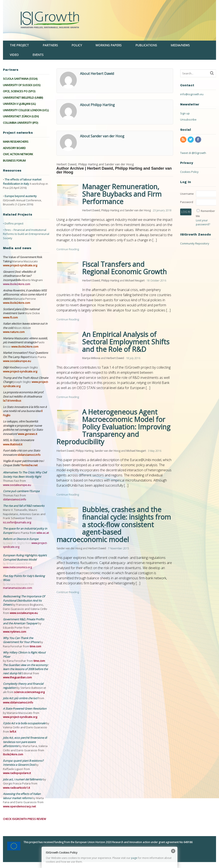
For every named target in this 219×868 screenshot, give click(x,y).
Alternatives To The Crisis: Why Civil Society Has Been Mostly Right (25, 474)
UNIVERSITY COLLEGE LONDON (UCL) (26, 110)
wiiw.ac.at (43, 533)
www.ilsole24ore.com (17, 284)
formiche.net (29, 465)
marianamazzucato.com (18, 588)
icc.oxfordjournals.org (17, 522)
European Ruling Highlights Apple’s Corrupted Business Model (25, 557)
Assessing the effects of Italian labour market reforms (22, 796)
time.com (35, 646)
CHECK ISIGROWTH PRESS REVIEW (25, 819)
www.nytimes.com (15, 632)
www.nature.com (14, 332)
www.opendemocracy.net (19, 806)
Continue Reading (68, 249)
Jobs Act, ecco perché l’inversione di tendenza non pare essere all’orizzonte (25, 742)
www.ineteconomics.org (17, 567)
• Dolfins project (13, 223)
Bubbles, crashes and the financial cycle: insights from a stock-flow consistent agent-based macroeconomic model (114, 524)
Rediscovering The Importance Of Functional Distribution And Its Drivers (24, 600)
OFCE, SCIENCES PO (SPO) (19, 91)
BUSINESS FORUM (14, 161)
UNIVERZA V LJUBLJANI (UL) (19, 104)
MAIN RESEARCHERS (16, 142)
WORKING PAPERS (109, 45)
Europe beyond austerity (21, 196)
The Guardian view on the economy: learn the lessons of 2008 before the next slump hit (26, 669)
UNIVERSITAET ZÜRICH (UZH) (21, 116)
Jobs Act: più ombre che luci (20, 698)
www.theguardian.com (17, 677)
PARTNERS (50, 45)
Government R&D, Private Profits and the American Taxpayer (24, 621)
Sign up (185, 113)
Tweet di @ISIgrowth (193, 153)
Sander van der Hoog (138, 210)
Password (187, 202)
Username (187, 194)
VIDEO (14, 55)
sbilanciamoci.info (29, 455)
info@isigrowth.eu (192, 94)
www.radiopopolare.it (17, 773)
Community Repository (195, 243)
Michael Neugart (135, 281)
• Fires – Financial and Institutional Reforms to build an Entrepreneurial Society (26, 234)
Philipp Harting (110, 210)
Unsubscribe (188, 119)
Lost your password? (203, 222)
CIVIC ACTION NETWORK (18, 154)
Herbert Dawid (91, 210)
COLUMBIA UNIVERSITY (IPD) (20, 123)
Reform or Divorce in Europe (21, 539)
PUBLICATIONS (146, 45)
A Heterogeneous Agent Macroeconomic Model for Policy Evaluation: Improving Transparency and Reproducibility (113, 427)
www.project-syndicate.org (20, 265)
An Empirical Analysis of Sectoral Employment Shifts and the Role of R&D (126, 342)
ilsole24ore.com (13, 754)
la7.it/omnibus (12, 401)
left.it (13, 732)
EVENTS (38, 55)
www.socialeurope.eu (17, 361)
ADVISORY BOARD (14, 148)
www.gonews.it (27, 434)
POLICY (77, 45)
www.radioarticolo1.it (16, 788)
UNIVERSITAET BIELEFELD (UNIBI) (23, 98)
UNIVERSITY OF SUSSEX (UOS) (22, 85)
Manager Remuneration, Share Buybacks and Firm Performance (122, 194)
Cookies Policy (189, 172)
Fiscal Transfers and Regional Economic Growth (124, 268)
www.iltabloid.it (13, 444)
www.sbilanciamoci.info (18, 702)
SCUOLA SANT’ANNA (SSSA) (20, 79)
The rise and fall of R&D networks (24, 506)
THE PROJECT (19, 45)
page (134, 858)
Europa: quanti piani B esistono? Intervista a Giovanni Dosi (23, 763)
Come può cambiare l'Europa (21, 491)
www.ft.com (10, 317)
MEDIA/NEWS (180, 45)
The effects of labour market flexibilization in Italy (22, 182)
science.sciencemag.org (29, 692)
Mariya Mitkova (91, 358)
